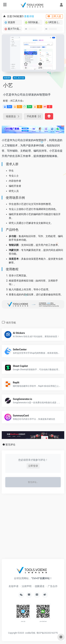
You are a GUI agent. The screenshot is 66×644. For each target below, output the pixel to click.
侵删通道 (40, 586)
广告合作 (53, 586)
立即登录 (33, 466)
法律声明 (27, 586)
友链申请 (14, 586)
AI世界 (7, 78)
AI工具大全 (19, 78)
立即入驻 (54, 16)
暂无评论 (10, 445)
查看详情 (29, 16)
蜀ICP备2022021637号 (47, 633)
